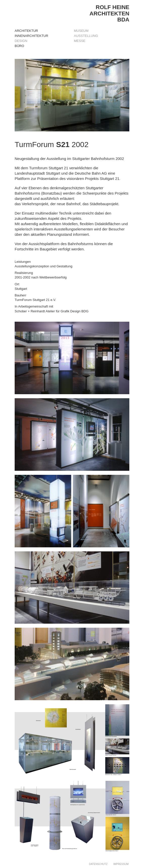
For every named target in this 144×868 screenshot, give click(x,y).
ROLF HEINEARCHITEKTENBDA (109, 13)
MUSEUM (81, 31)
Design (21, 41)
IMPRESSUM (121, 864)
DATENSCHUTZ (98, 864)
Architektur (26, 31)
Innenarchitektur (31, 36)
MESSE (80, 41)
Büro (19, 46)
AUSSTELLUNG (86, 36)
